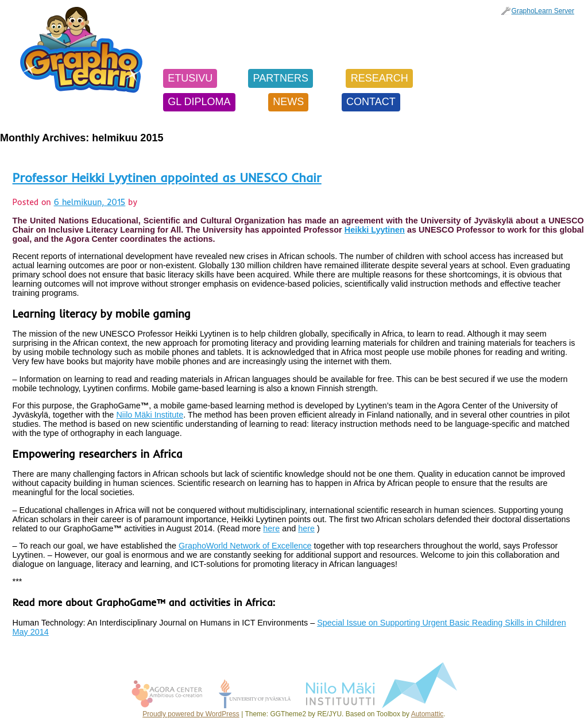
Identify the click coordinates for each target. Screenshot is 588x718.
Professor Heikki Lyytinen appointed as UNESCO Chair (167, 177)
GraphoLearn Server (543, 11)
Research (380, 78)
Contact (371, 102)
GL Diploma (199, 102)
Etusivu (190, 78)
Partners (281, 78)
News (288, 102)
